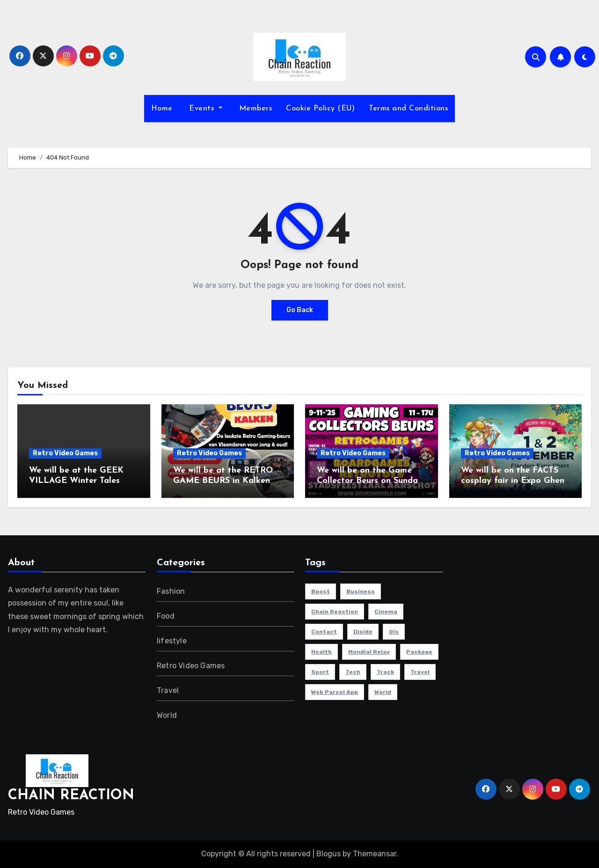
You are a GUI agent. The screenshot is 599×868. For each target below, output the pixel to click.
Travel (168, 690)
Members (254, 109)
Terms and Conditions (408, 109)
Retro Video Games (65, 453)
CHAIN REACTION (71, 796)
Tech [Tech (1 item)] (353, 672)
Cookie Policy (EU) (320, 109)
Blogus (329, 854)
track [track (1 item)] (385, 672)
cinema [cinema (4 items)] (386, 612)
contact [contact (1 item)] (324, 632)
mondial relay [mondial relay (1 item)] (369, 652)
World (167, 715)
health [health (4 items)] (321, 652)
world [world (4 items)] (383, 692)
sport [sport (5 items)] (320, 672)
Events (202, 109)
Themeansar (375, 854)
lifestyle (172, 641)
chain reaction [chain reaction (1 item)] (335, 612)
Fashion (171, 591)
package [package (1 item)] (419, 652)
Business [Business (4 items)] (361, 591)
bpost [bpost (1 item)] (321, 591)
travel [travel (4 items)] (420, 672)
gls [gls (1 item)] (394, 632)
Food (166, 616)
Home (162, 109)
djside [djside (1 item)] (363, 632)
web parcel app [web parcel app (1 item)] (335, 692)
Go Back (300, 310)
